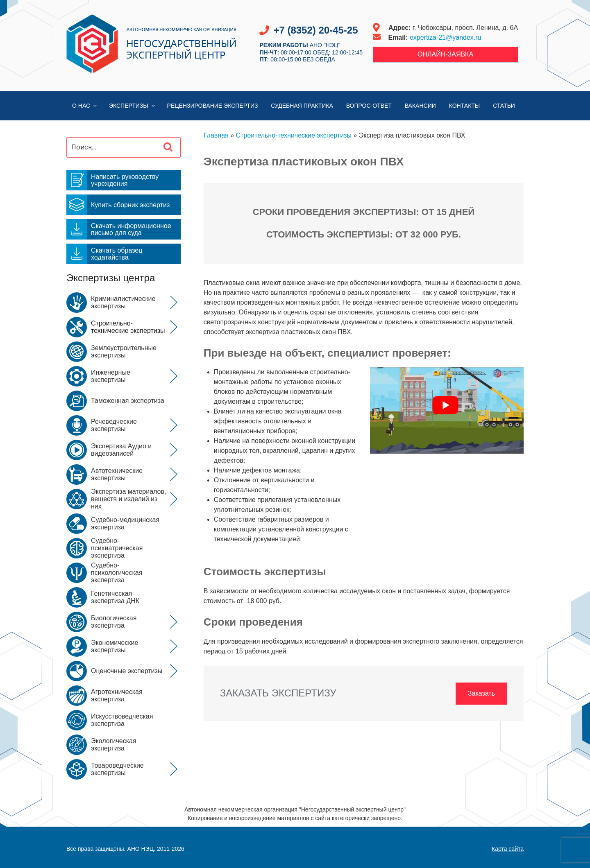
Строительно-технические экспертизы (294, 135)
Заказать (481, 693)
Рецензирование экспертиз (213, 106)
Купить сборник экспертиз (118, 205)
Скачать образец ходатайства (104, 254)
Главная (216, 135)
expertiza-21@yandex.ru (446, 37)
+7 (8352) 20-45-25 (315, 30)
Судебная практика (302, 106)
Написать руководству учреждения (112, 180)
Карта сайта (508, 849)
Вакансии (420, 106)
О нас (85, 106)
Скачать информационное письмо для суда (119, 229)
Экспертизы (133, 106)
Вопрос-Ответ (369, 106)
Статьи (504, 106)
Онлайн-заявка (445, 54)
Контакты (465, 106)
